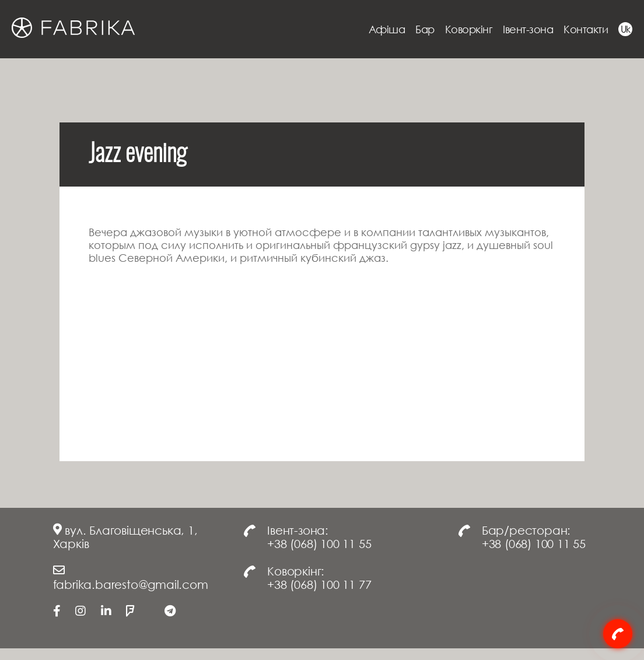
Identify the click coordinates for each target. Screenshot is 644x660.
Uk (626, 29)
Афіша (387, 29)
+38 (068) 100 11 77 (319, 584)
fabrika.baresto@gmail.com (131, 584)
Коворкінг (469, 29)
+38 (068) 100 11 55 (319, 543)
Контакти (586, 29)
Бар (425, 29)
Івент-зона (528, 29)
